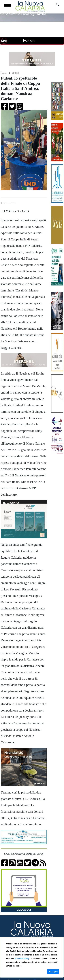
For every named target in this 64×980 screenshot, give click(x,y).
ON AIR (29, 41)
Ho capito (53, 972)
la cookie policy (22, 959)
